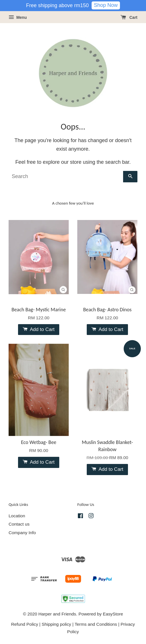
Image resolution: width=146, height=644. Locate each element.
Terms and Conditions (96, 624)
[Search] (66, 177)
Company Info (22, 533)
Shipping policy (57, 624)
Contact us (19, 524)
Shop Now (106, 5)
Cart (129, 17)
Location (17, 516)
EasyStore (113, 614)
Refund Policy (25, 624)
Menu (18, 17)
